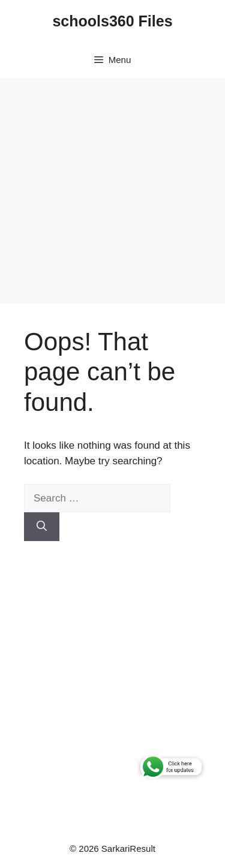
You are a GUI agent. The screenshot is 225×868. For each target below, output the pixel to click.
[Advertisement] (112, 190)
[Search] (42, 527)
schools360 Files (112, 21)
